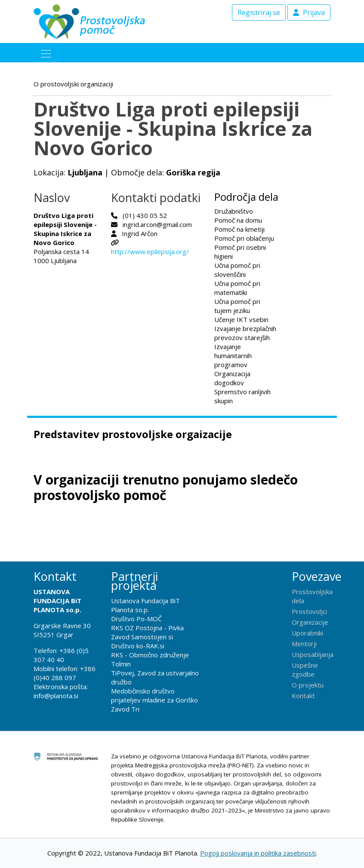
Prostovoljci (309, 611)
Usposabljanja (313, 654)
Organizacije (310, 622)
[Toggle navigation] (46, 54)
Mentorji (304, 644)
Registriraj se (259, 12)
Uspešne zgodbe (305, 670)
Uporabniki (307, 633)
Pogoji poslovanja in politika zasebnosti (258, 853)
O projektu (308, 685)
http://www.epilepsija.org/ (150, 252)
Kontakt (303, 696)
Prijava (309, 12)
